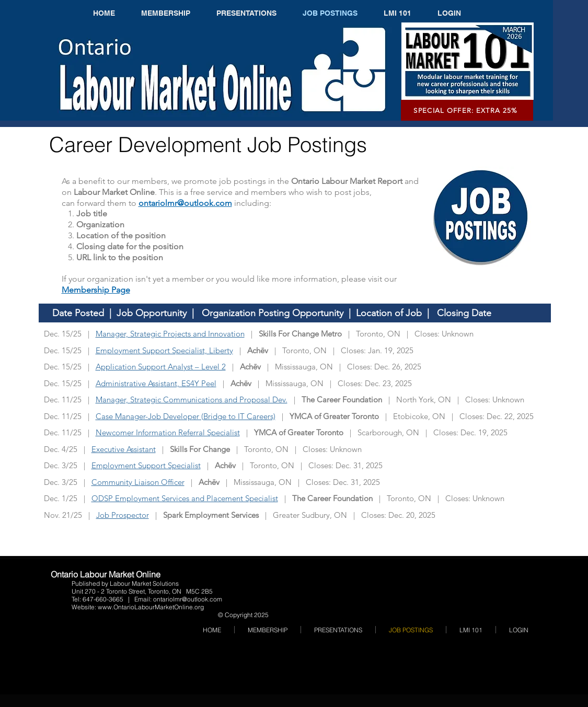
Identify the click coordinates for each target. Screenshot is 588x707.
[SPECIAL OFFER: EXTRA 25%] (467, 110)
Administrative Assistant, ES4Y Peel (156, 383)
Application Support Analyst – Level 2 (161, 367)
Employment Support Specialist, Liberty (164, 350)
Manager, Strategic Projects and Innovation (170, 334)
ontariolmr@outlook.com (188, 599)
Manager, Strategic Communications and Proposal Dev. (192, 399)
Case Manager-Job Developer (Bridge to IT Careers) (186, 416)
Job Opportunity (152, 313)
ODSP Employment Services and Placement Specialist (185, 498)
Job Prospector (123, 515)
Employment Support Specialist (146, 465)
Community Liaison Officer (138, 482)
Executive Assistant (124, 449)
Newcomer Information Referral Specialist (168, 432)
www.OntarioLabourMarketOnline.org (151, 607)
